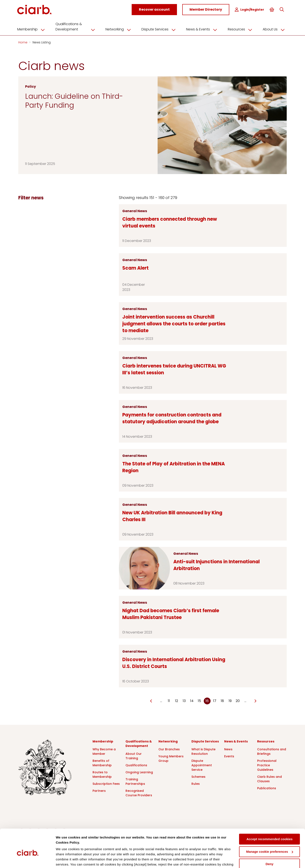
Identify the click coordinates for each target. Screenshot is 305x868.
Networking (120, 29)
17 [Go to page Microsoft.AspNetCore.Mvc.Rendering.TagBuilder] (215, 701)
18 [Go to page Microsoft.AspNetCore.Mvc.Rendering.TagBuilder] (222, 701)
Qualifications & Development (77, 26)
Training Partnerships (135, 781)
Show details (66, 860)
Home (23, 42)
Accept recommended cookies (270, 817)
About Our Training (134, 756)
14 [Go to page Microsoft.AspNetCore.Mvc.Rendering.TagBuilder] (192, 701)
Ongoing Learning (139, 772)
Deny (270, 842)
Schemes (198, 776)
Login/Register (249, 10)
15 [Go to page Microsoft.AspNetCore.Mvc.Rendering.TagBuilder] (199, 701)
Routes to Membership (102, 774)
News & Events (203, 29)
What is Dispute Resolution (203, 751)
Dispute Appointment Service (202, 765)
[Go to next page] (255, 701)
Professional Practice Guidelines (267, 765)
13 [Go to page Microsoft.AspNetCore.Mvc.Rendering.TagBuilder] (184, 701)
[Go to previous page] (151, 701)
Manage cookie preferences (270, 830)
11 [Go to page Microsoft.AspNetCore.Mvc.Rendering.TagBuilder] (169, 701)
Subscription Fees (106, 784)
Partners (99, 791)
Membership (34, 29)
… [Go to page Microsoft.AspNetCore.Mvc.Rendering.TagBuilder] (161, 701)
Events (229, 756)
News (228, 749)
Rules (196, 784)
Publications (267, 788)
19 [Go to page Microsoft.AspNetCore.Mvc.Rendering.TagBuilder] (230, 701)
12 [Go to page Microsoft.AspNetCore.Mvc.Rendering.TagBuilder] (177, 701)
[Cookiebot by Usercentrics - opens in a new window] (28, 860)
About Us (274, 29)
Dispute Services (160, 29)
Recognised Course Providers (139, 793)
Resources (241, 29)
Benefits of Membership (102, 763)
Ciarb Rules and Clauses (269, 779)
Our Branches (169, 749)
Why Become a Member (104, 751)
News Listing (42, 42)
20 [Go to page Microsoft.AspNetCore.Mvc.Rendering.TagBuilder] (238, 701)
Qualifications (136, 765)
